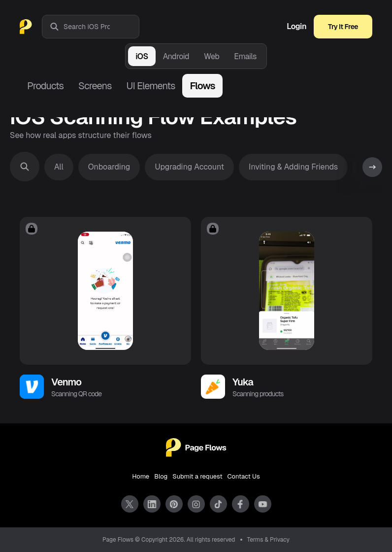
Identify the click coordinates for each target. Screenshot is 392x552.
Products (45, 86)
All (59, 167)
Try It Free (343, 27)
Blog (161, 476)
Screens (95, 86)
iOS (142, 56)
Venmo (66, 382)
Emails (245, 56)
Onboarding (109, 167)
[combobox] (101, 27)
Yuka (243, 382)
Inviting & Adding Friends (293, 167)
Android (176, 56)
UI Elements (150, 86)
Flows (202, 86)
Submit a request (197, 476)
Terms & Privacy (269, 540)
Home (141, 476)
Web (212, 56)
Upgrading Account (189, 167)
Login (296, 27)
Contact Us (244, 476)
